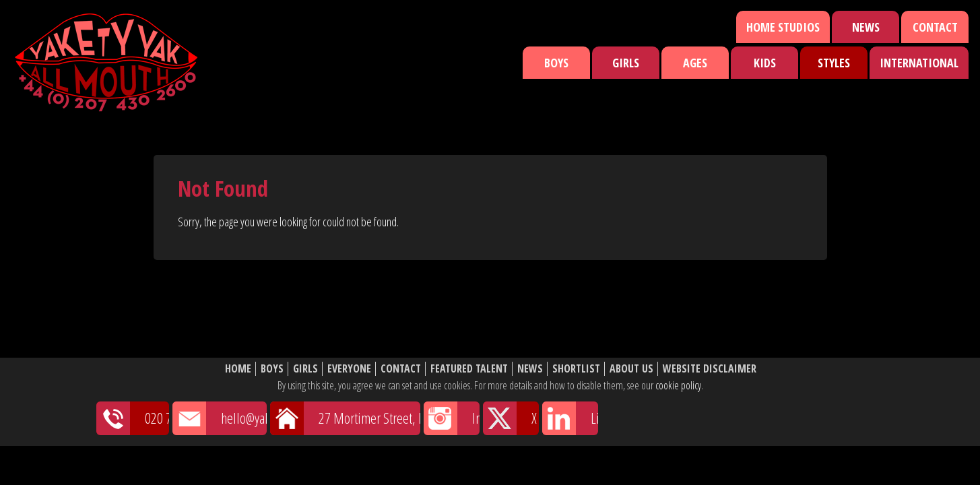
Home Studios (783, 27)
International (919, 63)
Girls (626, 63)
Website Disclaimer (710, 369)
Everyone (349, 369)
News (866, 27)
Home (238, 369)
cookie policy (678, 385)
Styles (834, 63)
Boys (556, 63)
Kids (765, 63)
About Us (631, 369)
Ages (695, 63)
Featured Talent (469, 369)
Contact (935, 27)
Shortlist (576, 369)
